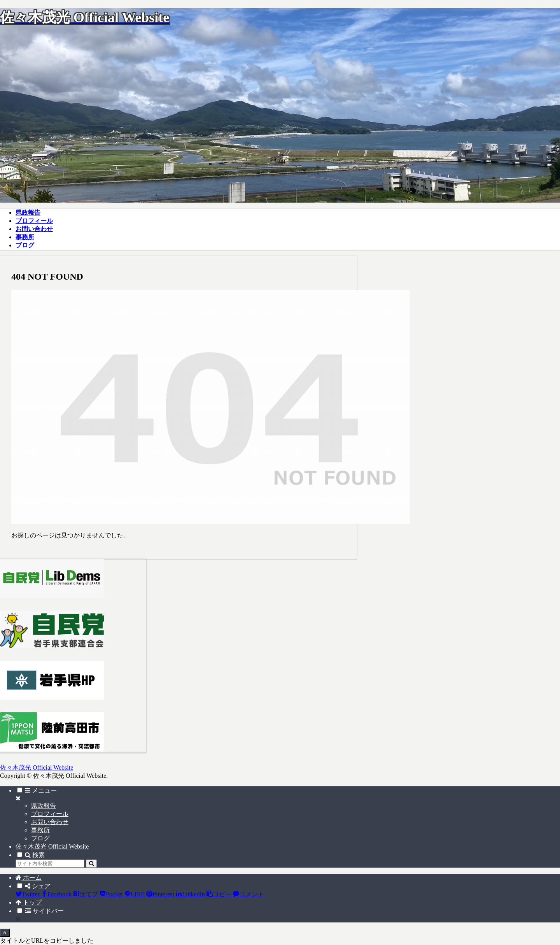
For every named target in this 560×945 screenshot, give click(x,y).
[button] (91, 864)
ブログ (40, 838)
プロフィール (50, 814)
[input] (50, 864)
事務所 (40, 830)
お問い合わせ (50, 822)
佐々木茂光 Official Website (52, 846)
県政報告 (44, 806)
